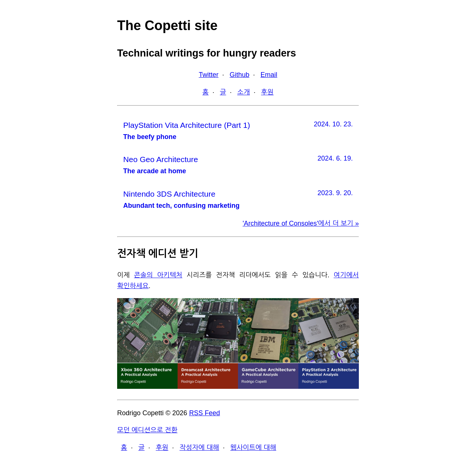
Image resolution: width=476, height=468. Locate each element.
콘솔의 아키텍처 (158, 275)
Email (269, 75)
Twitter (208, 75)
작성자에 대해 (200, 448)
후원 (267, 92)
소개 (244, 92)
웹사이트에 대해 (253, 448)
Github (239, 75)
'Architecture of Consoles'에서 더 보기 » (301, 223)
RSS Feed (204, 413)
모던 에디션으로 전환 (147, 430)
